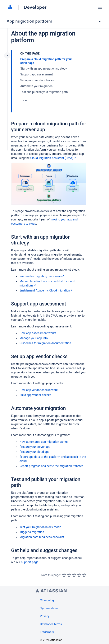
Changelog (47, 600)
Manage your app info (34, 338)
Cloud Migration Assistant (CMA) (53, 158)
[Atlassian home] (10, 7)
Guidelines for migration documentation (45, 343)
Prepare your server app (35, 447)
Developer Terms (51, 624)
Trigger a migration (32, 532)
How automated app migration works (44, 442)
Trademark (47, 632)
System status (49, 608)
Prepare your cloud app (34, 452)
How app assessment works (38, 333)
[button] (100, 7)
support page (30, 562)
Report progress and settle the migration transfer (51, 466)
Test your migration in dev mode (40, 527)
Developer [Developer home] (35, 7)
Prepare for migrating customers (42, 276)
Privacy (45, 616)
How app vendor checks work (39, 390)
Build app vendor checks (35, 395)
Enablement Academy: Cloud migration (46, 290)
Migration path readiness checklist (42, 537)
